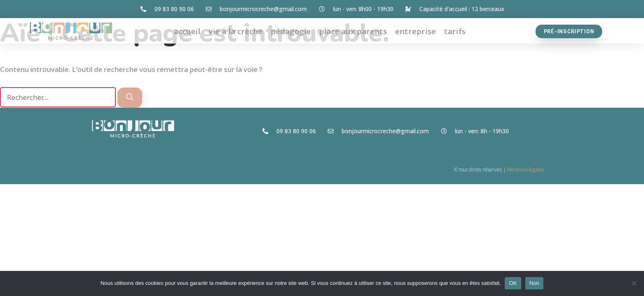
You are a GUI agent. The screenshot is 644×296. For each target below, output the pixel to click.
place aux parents (353, 31)
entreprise (415, 31)
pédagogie (291, 31)
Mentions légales (526, 170)
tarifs (455, 31)
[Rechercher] (130, 98)
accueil (187, 31)
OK (513, 283)
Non (535, 283)
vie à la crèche (236, 31)
